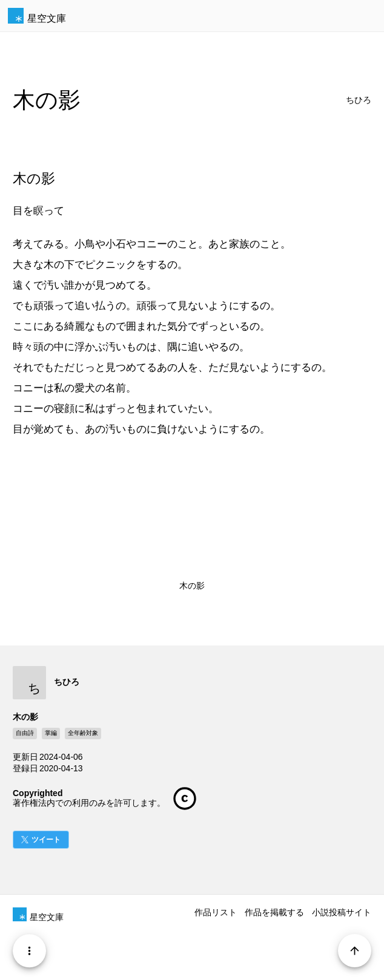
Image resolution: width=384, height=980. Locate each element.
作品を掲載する (274, 912)
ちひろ (359, 100)
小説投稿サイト (342, 912)
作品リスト (216, 912)
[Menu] (29, 951)
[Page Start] (355, 951)
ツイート (46, 840)
